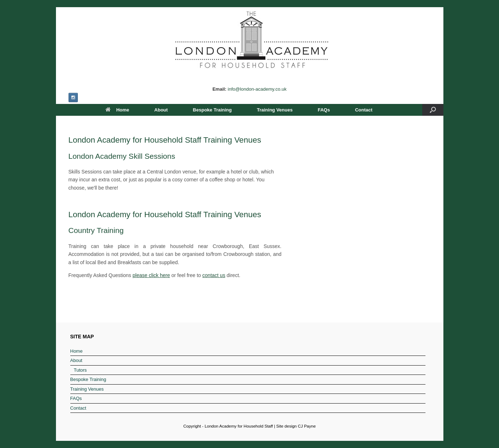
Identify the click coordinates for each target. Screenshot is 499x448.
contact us (214, 275)
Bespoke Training (212, 110)
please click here (151, 275)
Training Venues (275, 110)
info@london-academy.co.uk (257, 89)
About (161, 110)
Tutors (80, 370)
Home (117, 110)
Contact (364, 110)
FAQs (324, 110)
